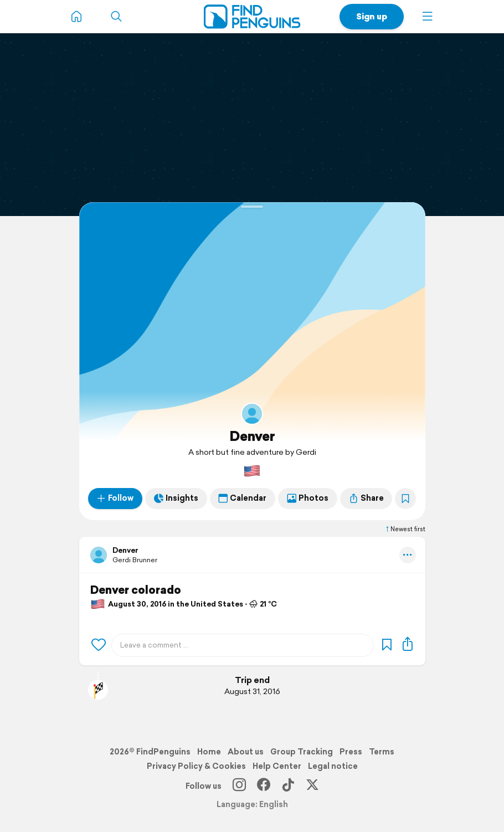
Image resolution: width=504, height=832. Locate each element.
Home (209, 752)
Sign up (372, 16)
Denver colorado (136, 590)
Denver (252, 436)
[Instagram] (239, 786)
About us (246, 752)
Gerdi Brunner (135, 560)
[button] (428, 17)
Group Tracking (302, 752)
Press (351, 752)
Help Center (277, 766)
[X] (312, 786)
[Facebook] (264, 786)
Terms (382, 752)
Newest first (405, 529)
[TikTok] (288, 786)
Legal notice (333, 766)
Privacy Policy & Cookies (196, 766)
